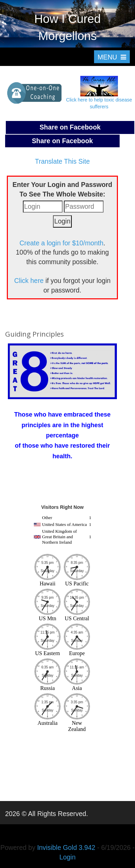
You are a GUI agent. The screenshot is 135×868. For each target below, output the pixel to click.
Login (67, 857)
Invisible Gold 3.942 (67, 847)
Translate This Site (62, 161)
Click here (29, 281)
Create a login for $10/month (61, 243)
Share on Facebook (70, 127)
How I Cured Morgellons (67, 27)
